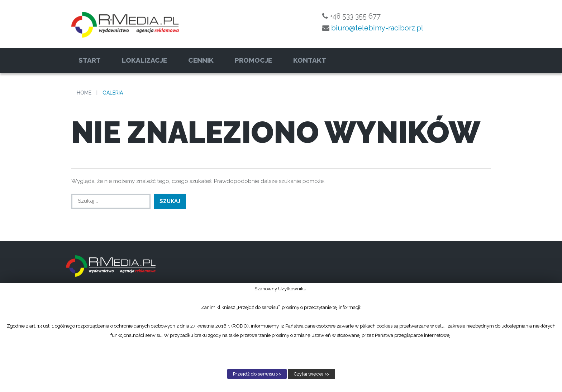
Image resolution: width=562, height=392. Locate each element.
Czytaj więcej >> (311, 374)
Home (84, 93)
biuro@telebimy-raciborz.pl (377, 28)
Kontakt (310, 60)
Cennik (201, 60)
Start (90, 60)
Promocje (253, 60)
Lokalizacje (144, 60)
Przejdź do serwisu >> (257, 374)
